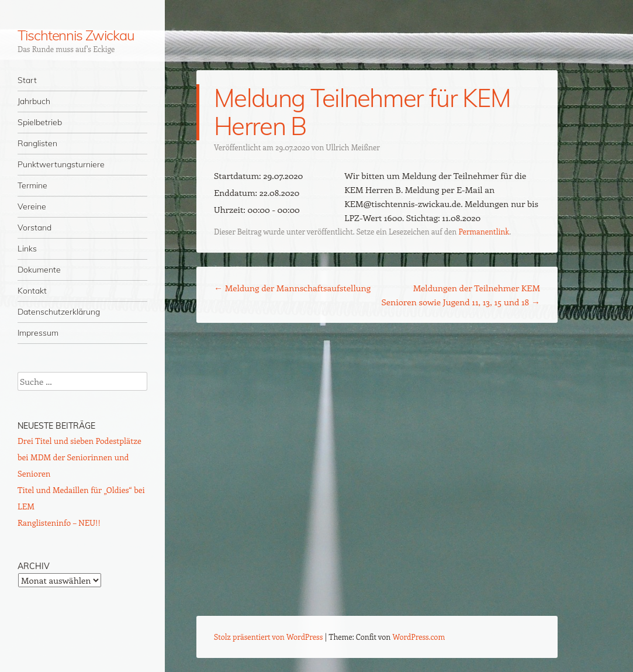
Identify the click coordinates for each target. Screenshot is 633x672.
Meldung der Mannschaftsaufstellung (292, 288)
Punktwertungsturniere (61, 164)
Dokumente (39, 270)
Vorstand (34, 228)
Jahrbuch (34, 101)
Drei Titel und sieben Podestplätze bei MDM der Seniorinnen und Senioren (79, 457)
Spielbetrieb (40, 122)
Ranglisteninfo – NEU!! (59, 523)
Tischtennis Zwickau (76, 35)
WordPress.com (419, 637)
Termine (32, 185)
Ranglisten (37, 143)
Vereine (32, 206)
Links (27, 249)
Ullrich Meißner (353, 147)
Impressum (38, 333)
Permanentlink (484, 231)
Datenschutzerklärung (59, 312)
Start (27, 80)
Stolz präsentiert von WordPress (268, 637)
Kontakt (32, 291)
